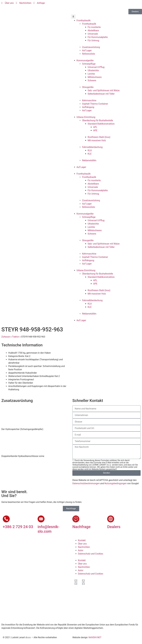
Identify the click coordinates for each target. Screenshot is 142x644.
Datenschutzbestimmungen (86, 483)
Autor (81, 550)
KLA (90, 150)
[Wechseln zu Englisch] (81, 4)
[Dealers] (111, 519)
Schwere (92, 80)
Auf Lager (87, 50)
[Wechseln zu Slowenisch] (76, 4)
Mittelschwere (95, 77)
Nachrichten (84, 547)
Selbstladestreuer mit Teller (101, 94)
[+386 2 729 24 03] (6, 519)
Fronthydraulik (84, 20)
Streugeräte (88, 87)
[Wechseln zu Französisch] (92, 4)
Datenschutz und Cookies (90, 554)
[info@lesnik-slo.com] (41, 519)
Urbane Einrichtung (86, 117)
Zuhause (6, 337)
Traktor (15, 337)
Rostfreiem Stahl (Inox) (99, 137)
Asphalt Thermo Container (95, 104)
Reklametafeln (89, 160)
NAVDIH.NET (95, 637)
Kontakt (82, 540)
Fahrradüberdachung (92, 147)
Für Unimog (93, 40)
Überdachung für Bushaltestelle (98, 120)
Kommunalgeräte (85, 60)
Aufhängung (88, 107)
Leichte (91, 74)
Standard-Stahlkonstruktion (101, 124)
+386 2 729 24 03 (18, 527)
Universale (93, 34)
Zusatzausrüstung (91, 47)
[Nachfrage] (76, 519)
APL (95, 127)
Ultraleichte (93, 70)
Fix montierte (94, 27)
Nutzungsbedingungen (116, 483)
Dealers (114, 527)
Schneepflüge (89, 64)
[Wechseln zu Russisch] (97, 4)
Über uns (82, 544)
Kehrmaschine (89, 100)
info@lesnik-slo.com (48, 529)
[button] (73, 17)
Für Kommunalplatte (98, 37)
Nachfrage (81, 527)
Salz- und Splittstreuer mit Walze (104, 90)
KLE (90, 154)
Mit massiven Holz (97, 140)
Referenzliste (89, 54)
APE (95, 130)
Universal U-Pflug (96, 67)
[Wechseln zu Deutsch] (87, 4)
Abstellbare (93, 30)
